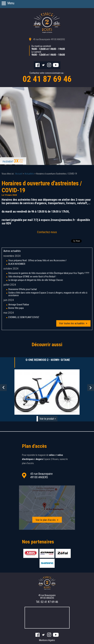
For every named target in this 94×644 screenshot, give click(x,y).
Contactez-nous (47, 232)
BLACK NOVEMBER (17, 264)
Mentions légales (47, 640)
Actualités (29, 174)
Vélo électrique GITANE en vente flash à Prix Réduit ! (32, 277)
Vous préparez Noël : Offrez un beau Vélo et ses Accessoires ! (37, 260)
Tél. (47, 602)
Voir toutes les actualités (72, 323)
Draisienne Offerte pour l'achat (23, 289)
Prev (3, 388)
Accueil (19, 174)
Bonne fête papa (16, 308)
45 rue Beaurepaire (49, 39)
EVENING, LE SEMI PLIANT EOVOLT (24, 317)
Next (91, 388)
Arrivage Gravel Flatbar (19, 305)
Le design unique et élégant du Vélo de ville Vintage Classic (36, 280)
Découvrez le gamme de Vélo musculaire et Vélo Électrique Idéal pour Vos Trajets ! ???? (49, 273)
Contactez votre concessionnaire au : (47, 78)
